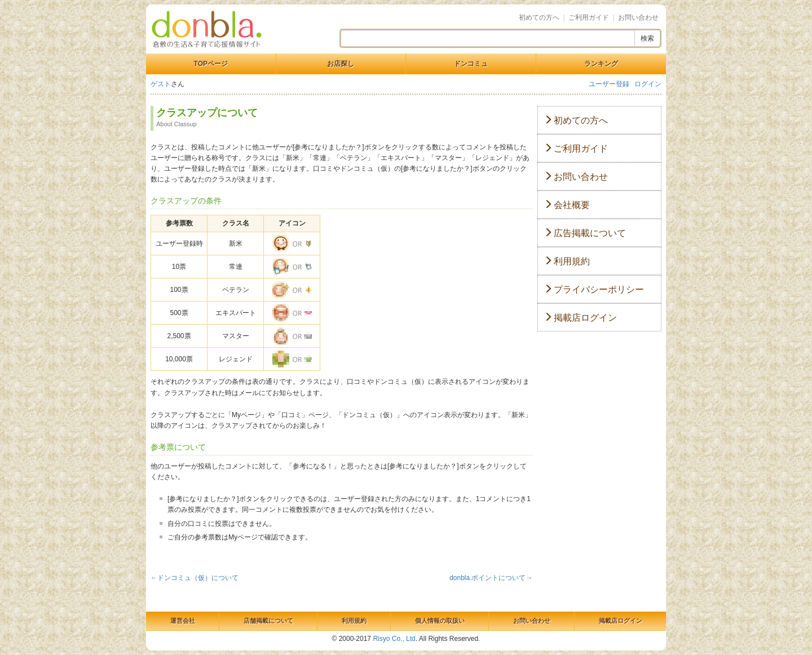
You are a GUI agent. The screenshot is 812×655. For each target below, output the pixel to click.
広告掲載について (585, 233)
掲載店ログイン (580, 318)
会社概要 (567, 205)
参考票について (178, 447)
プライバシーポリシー (594, 289)
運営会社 (183, 621)
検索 (647, 38)
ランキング (601, 64)
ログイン (648, 84)
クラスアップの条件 (186, 201)
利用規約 (567, 261)
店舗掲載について (268, 621)
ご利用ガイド (589, 17)
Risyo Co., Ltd (394, 639)
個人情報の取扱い (440, 621)
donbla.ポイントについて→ (491, 578)
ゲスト (161, 84)
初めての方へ (539, 17)
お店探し (341, 64)
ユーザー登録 (609, 84)
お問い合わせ (638, 17)
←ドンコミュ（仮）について (195, 578)
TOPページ (211, 64)
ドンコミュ (471, 64)
